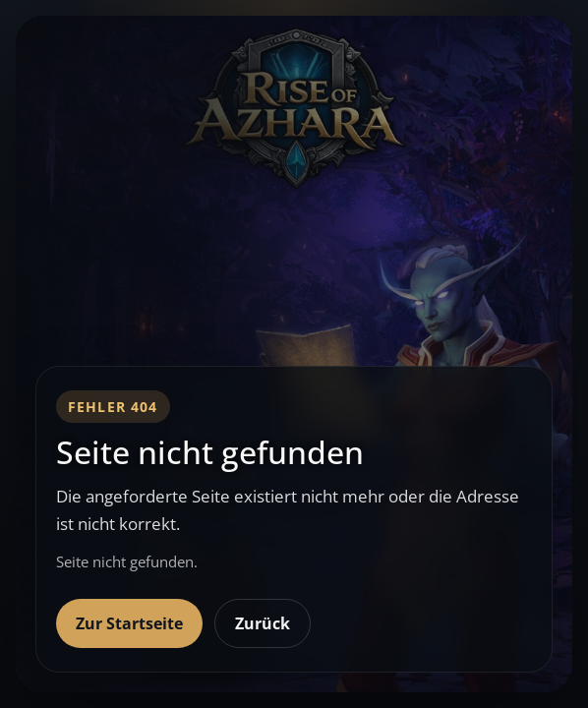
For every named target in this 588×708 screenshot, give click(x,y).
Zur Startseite (129, 623)
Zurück (263, 623)
